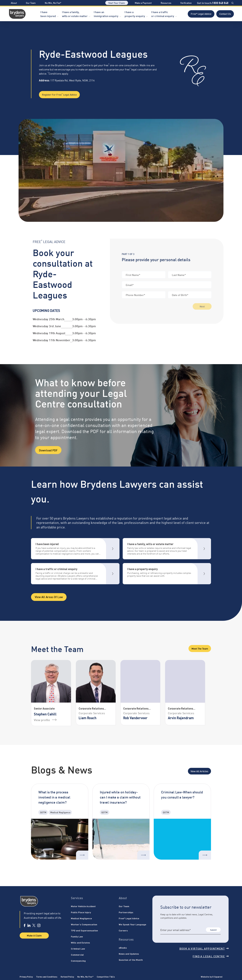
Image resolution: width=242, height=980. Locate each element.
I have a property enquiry (135, 14)
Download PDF (48, 450)
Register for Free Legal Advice (59, 94)
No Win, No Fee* (53, 3)
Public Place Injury (81, 912)
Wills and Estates (80, 943)
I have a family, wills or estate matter (75, 14)
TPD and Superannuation (84, 930)
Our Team (31, 3)
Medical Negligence (81, 918)
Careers (123, 930)
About (14, 3)
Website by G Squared (212, 977)
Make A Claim (34, 935)
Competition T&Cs (106, 977)
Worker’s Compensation (84, 924)
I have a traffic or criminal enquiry (163, 14)
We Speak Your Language (132, 924)
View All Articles (199, 771)
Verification (186, 3)
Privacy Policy (26, 977)
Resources (166, 3)
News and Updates (129, 954)
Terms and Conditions (47, 977)
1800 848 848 (220, 3)
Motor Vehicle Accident (83, 906)
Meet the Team (200, 648)
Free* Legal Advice (201, 14)
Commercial (77, 955)
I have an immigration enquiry (106, 14)
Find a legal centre (211, 956)
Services (77, 898)
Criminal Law (78, 949)
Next (202, 306)
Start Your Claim (117, 3)
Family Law (77, 936)
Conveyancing (78, 961)
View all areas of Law (49, 597)
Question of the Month (131, 960)
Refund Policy (67, 977)
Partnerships (126, 912)
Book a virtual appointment (204, 948)
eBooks (123, 948)
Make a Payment (143, 3)
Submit (213, 930)
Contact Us (225, 14)
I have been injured (48, 14)
